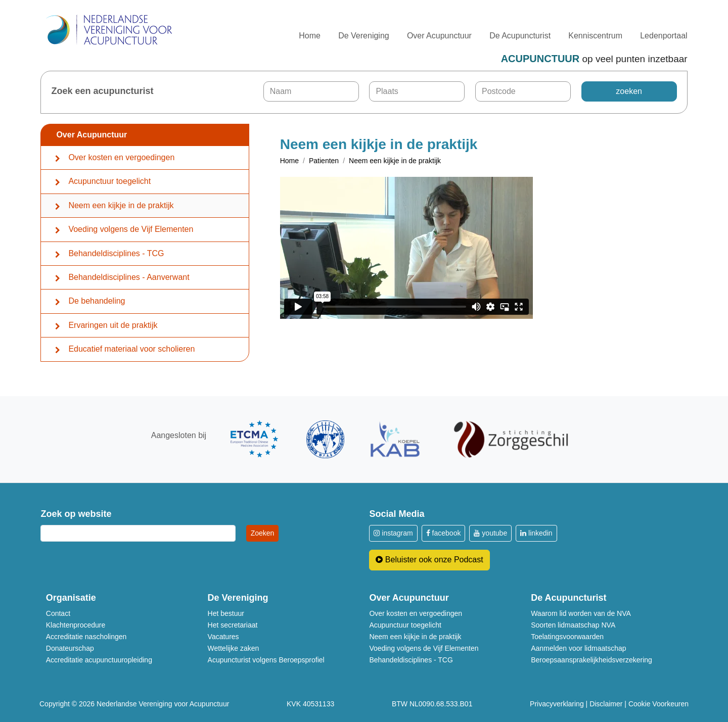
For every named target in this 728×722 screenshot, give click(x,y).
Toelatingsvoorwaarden (567, 637)
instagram (393, 533)
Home (310, 36)
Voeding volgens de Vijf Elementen (131, 229)
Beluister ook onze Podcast (429, 560)
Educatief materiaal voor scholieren (131, 349)
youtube (490, 533)
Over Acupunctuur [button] (439, 36)
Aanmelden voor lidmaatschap (578, 648)
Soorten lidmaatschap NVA (573, 625)
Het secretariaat (233, 625)
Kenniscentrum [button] (595, 36)
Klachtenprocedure (76, 625)
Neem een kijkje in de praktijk (121, 205)
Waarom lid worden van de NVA (581, 613)
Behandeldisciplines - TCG (116, 253)
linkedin (536, 533)
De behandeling (97, 301)
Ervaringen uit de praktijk (113, 325)
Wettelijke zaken (234, 648)
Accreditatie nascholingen (86, 637)
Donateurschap (70, 648)
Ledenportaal (664, 36)
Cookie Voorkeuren (658, 704)
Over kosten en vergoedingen (121, 157)
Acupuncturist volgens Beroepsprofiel (266, 660)
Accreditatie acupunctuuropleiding (99, 660)
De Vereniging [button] (364, 36)
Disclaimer (606, 704)
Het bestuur (226, 613)
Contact (58, 613)
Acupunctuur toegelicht (109, 181)
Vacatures (223, 637)
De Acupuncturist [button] (520, 36)
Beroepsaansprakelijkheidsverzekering (591, 660)
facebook (444, 533)
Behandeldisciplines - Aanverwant (129, 277)
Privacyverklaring (557, 704)
